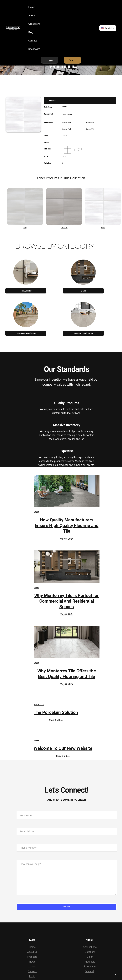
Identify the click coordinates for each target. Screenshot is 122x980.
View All (90, 971)
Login (32, 976)
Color (90, 957)
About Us (32, 952)
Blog (31, 32)
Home (32, 7)
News (36, 512)
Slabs (83, 291)
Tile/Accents (26, 291)
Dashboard (34, 49)
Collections (34, 24)
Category (90, 952)
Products (39, 704)
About (32, 15)
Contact (33, 41)
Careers (32, 971)
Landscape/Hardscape (26, 333)
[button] (108, 28)
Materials (90, 962)
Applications (90, 947)
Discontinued (90, 966)
